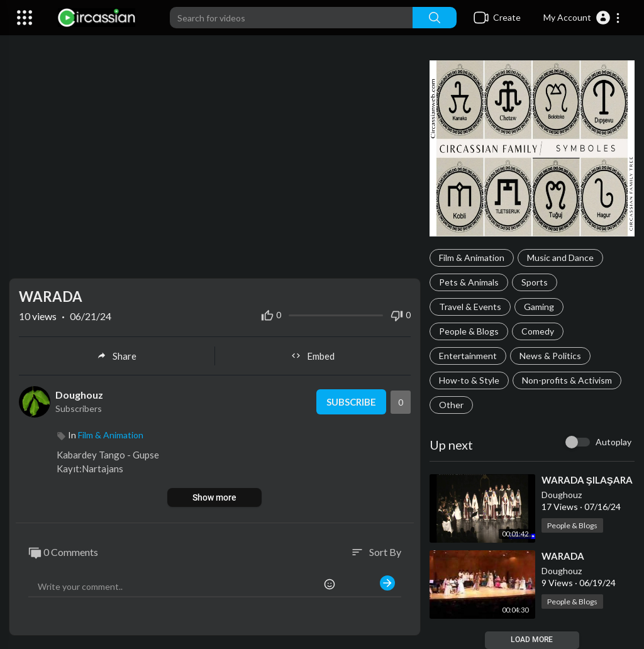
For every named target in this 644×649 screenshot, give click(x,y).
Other (451, 405)
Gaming (539, 307)
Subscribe (351, 402)
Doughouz (562, 495)
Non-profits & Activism (567, 380)
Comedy (538, 331)
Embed (313, 356)
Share (117, 356)
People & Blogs (469, 331)
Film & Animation (472, 258)
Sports (535, 282)
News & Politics (550, 356)
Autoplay (613, 442)
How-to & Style (469, 380)
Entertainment (468, 356)
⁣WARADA (563, 556)
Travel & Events (470, 307)
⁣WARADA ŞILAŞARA (587, 480)
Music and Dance (560, 258)
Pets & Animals (469, 282)
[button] (582, 18)
